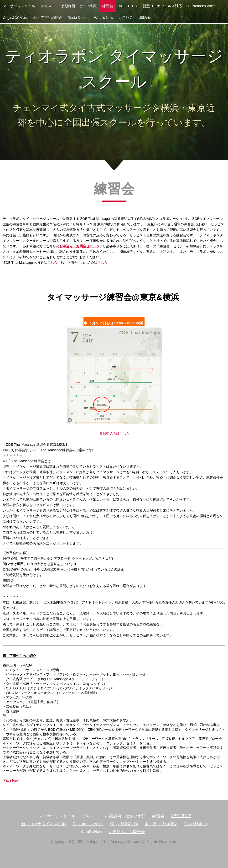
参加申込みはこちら (114, 434)
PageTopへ (12, 780)
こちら (52, 263)
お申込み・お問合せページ (79, 246)
